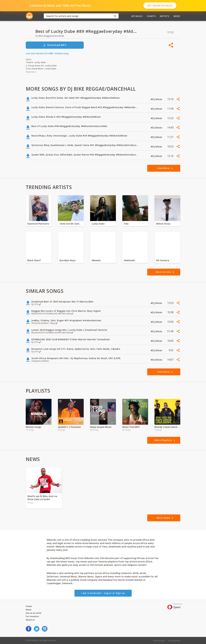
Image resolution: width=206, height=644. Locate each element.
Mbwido (96, 260)
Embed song (62, 53)
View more (31, 72)
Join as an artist (34, 613)
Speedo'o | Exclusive (69, 427)
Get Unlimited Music (160, 6)
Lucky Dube (98, 224)
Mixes (177, 16)
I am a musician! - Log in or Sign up (103, 593)
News (29, 610)
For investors (32, 616)
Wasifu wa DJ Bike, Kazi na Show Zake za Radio (42, 498)
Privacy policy (174, 640)
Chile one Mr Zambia (71, 224)
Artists (165, 16)
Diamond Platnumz (38, 224)
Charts (151, 16)
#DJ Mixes (157, 99)
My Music (137, 16)
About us (30, 620)
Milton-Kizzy (163, 224)
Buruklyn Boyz (68, 260)
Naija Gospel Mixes (101, 427)
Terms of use (159, 640)
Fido (126, 224)
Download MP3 (55, 45)
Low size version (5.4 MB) (40, 53)
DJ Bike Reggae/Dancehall (50, 36)
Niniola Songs (33, 427)
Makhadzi (129, 260)
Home (29, 606)
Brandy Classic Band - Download (167, 427)
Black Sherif (34, 260)
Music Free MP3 (131, 427)
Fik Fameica (163, 260)
